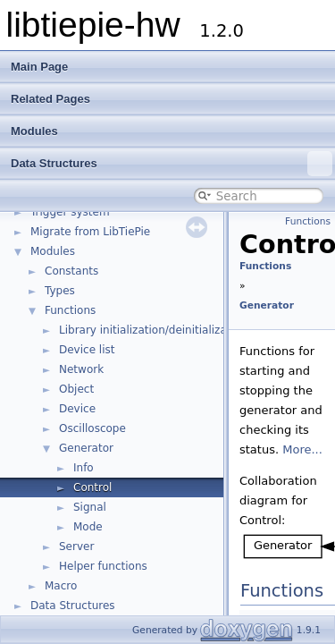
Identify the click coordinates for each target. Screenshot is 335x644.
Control (92, 487)
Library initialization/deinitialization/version (175, 330)
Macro (61, 586)
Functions (70, 310)
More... (302, 449)
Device (77, 409)
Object (76, 389)
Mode (88, 527)
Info (84, 468)
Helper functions (103, 566)
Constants (71, 271)
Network (81, 369)
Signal (90, 507)
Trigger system (70, 212)
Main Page (39, 67)
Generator (86, 448)
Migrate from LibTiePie (90, 232)
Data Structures (172, 164)
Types (60, 291)
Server (76, 547)
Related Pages (50, 99)
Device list (87, 350)
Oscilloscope (92, 428)
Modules (34, 131)
